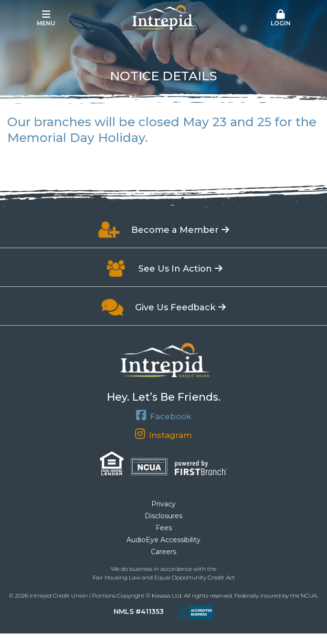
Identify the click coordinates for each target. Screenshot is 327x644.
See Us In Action (175, 269)
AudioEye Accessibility (163, 540)
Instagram (170, 435)
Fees (164, 528)
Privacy (163, 504)
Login (281, 18)
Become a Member (175, 230)
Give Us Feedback (175, 307)
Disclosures (163, 516)
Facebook (171, 416)
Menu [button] (46, 18)
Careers (163, 552)
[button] (281, 19)
